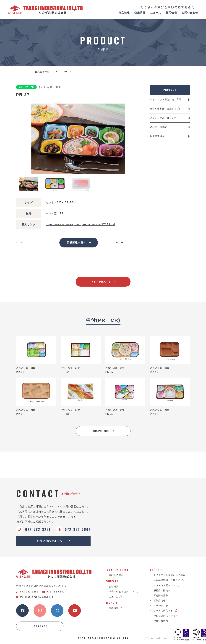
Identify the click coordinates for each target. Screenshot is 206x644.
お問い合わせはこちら (54, 541)
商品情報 (124, 13)
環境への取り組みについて (124, 592)
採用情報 (171, 13)
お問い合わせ (190, 13)
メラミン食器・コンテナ (163, 118)
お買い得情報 (161, 621)
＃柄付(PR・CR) (26, 87)
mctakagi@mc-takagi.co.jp (35, 597)
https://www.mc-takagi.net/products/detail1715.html (80, 224)
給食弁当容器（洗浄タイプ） (166, 109)
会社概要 (114, 586)
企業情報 (140, 13)
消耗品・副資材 (159, 127)
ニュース (156, 13)
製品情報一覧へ (79, 243)
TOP (19, 72)
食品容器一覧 (42, 72)
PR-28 (120, 243)
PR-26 (20, 243)
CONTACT (41, 626)
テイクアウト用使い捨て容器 (166, 99)
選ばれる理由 (116, 575)
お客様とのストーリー (166, 616)
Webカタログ (161, 606)
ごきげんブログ (117, 597)
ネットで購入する (103, 282)
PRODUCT (170, 90)
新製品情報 (160, 600)
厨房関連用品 (157, 136)
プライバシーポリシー (156, 638)
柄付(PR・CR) (103, 431)
